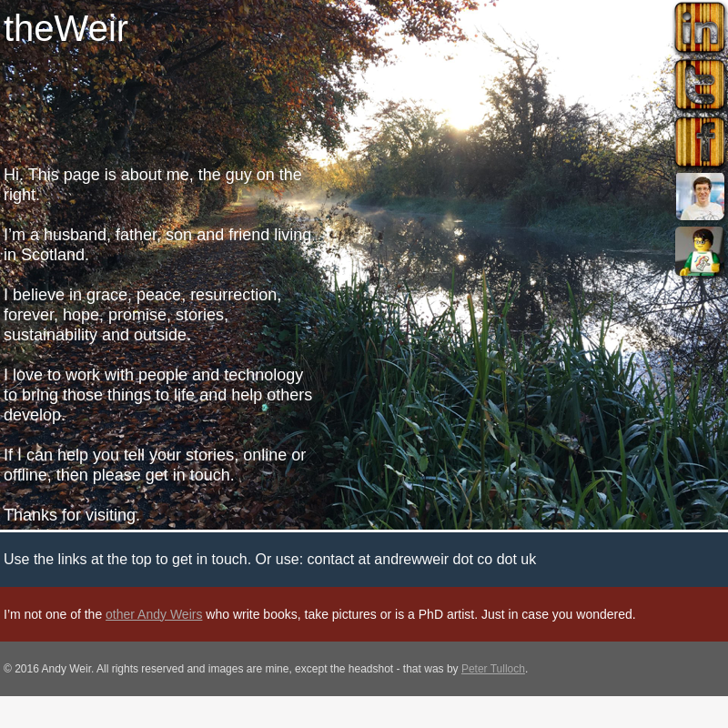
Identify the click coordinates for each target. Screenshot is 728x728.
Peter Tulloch (493, 669)
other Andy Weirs (154, 614)
